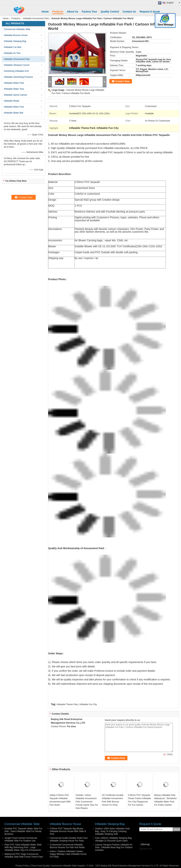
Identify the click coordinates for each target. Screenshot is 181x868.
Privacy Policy (22, 866)
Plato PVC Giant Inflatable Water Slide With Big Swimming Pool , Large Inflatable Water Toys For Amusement (23, 847)
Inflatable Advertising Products (18, 77)
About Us (73, 12)
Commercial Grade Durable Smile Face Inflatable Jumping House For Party (69, 839)
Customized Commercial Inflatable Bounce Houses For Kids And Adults (67, 846)
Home (45, 12)
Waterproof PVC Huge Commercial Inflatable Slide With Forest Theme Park (24, 855)
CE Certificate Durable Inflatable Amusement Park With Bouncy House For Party (112, 800)
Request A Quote (150, 12)
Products (58, 12)
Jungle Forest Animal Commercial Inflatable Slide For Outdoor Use (21, 839)
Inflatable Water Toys (14, 89)
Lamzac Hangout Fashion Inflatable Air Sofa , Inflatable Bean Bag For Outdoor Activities (114, 847)
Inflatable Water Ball (13, 113)
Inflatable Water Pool (14, 107)
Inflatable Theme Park (67, 704)
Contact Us (129, 12)
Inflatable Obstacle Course (17, 65)
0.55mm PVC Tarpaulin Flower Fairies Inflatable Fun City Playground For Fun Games (139, 800)
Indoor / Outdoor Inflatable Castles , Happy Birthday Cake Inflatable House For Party (68, 854)
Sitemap (145, 844)
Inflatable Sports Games (15, 95)
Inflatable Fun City (88, 704)
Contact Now (122, 81)
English (173, 3)
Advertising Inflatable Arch (16, 71)
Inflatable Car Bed (12, 47)
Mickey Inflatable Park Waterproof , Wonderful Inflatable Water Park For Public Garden (165, 800)
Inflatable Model (11, 101)
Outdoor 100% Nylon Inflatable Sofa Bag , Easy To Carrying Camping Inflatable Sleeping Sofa (112, 831)
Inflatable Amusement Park (36, 18)
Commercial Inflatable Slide (17, 29)
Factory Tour (90, 12)
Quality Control (110, 12)
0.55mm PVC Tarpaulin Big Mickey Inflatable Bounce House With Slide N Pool (68, 831)
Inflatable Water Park (14, 83)
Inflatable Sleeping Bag (15, 41)
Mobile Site (146, 849)
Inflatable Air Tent (12, 53)
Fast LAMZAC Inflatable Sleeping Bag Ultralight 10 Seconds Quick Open (113, 839)
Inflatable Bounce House (16, 35)
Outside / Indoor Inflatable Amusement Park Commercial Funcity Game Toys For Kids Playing (87, 802)
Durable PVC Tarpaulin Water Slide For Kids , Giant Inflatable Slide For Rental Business (23, 831)
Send (177, 829)
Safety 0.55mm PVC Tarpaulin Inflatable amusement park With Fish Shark (60, 800)
